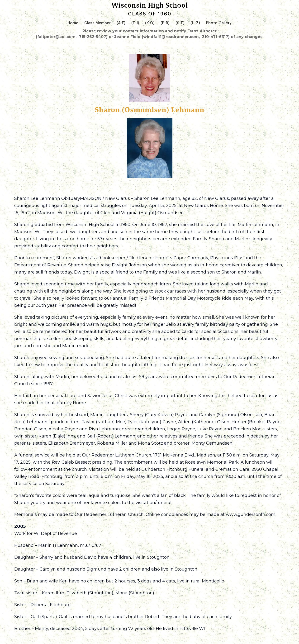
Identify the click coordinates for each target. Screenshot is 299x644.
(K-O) (150, 23)
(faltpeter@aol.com (56, 37)
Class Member (97, 23)
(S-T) (180, 23)
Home (73, 23)
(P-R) (165, 23)
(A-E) (121, 23)
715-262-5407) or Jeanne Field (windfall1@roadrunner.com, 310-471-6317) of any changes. (171, 37)
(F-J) (135, 23)
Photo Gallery (219, 23)
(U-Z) (195, 23)
